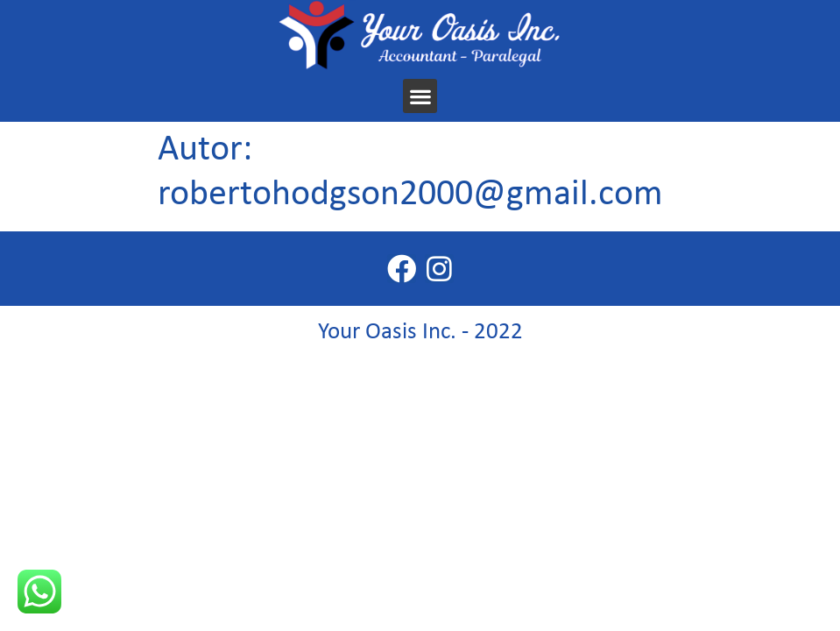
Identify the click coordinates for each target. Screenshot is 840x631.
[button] (420, 96)
